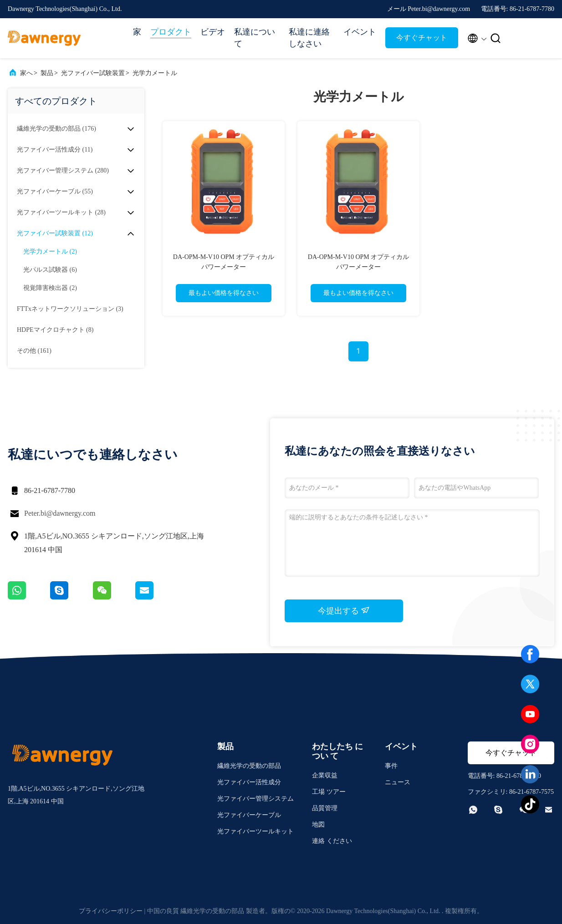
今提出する (344, 610)
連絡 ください (332, 841)
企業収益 (325, 775)
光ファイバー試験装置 (93, 73)
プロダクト (171, 32)
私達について (255, 38)
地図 (318, 825)
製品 (47, 73)
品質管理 (325, 808)
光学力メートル (155, 73)
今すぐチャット (422, 38)
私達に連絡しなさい (309, 38)
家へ (26, 73)
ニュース (398, 782)
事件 (391, 766)
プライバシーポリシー (111, 911)
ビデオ (213, 32)
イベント (360, 32)
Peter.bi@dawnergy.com (60, 513)
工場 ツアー (329, 792)
